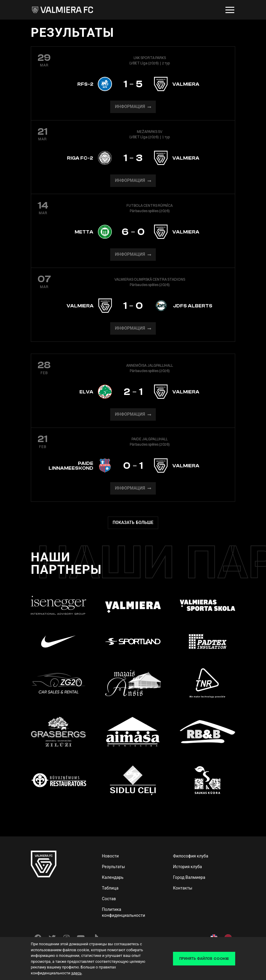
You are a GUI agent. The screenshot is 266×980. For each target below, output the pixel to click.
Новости (110, 856)
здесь (76, 973)
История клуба (188, 867)
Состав (109, 899)
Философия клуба (191, 856)
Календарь (113, 877)
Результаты (113, 867)
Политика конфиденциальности (124, 912)
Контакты (183, 888)
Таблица (110, 888)
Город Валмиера (189, 877)
